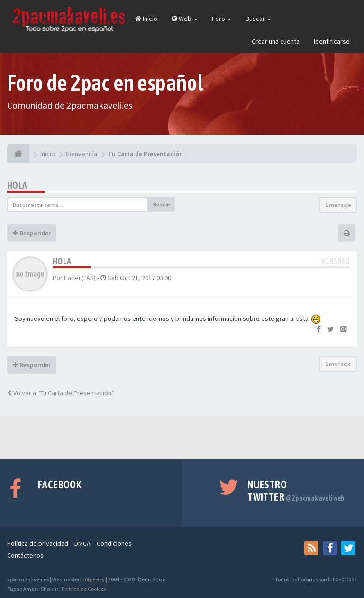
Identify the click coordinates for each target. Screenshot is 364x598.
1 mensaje (338, 205)
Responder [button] (32, 233)
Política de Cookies (84, 589)
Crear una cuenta (276, 41)
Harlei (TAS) (80, 278)
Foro (222, 19)
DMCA (82, 543)
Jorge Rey (93, 579)
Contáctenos (25, 555)
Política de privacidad (38, 543)
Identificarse (332, 41)
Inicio (146, 19)
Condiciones (114, 543)
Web (185, 19)
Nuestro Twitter (296, 491)
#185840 (335, 261)
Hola (17, 185)
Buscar (258, 19)
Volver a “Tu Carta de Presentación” (61, 393)
